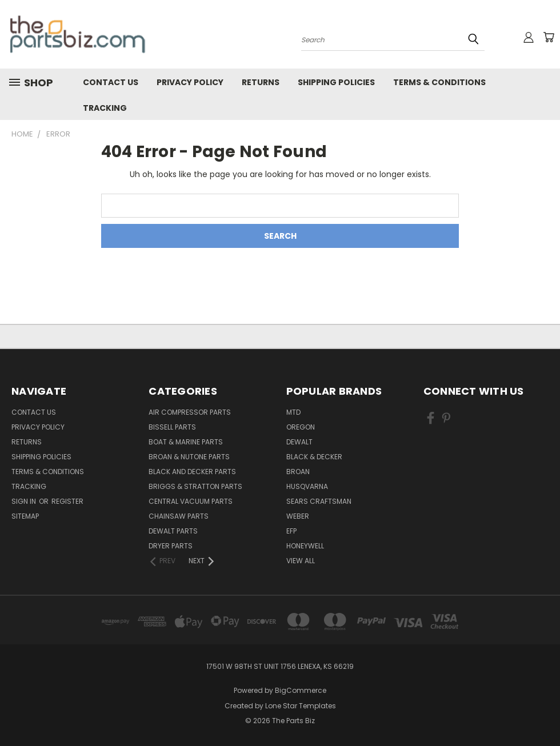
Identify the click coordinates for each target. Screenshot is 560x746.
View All (301, 561)
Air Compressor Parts (190, 412)
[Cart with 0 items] (549, 37)
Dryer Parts (171, 546)
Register (67, 501)
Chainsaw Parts (179, 516)
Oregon (301, 427)
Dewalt (299, 442)
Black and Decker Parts (192, 472)
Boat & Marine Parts (186, 442)
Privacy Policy (190, 82)
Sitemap (25, 516)
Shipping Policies (336, 82)
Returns (261, 82)
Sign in (25, 501)
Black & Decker (314, 457)
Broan (298, 472)
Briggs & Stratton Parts (195, 486)
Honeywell (305, 546)
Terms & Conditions (439, 82)
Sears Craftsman (319, 501)
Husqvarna (307, 486)
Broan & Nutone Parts (189, 457)
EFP (291, 531)
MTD (293, 412)
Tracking (105, 108)
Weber (298, 516)
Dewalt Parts (173, 531)
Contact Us (111, 82)
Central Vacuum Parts (191, 501)
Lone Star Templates (301, 706)
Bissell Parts (172, 427)
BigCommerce (301, 690)
